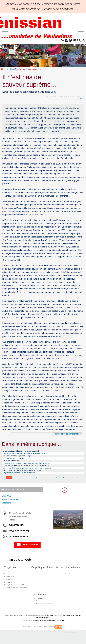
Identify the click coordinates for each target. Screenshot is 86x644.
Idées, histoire (55, 570)
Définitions (7, 505)
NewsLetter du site (11, 502)
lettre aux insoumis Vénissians (15, 459)
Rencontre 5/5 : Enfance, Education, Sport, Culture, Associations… (29, 467)
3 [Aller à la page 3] (23, 480)
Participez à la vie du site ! (73, 637)
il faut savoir (66, 620)
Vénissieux (39, 599)
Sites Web (7, 498)
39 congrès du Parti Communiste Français (17, 592)
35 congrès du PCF (9, 579)
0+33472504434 (17, 528)
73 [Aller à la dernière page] (77, 480)
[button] (61, 41)
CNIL (46, 620)
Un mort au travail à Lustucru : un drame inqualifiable (24, 452)
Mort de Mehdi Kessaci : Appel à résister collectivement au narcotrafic (30, 470)
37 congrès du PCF (9, 586)
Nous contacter (27, 547)
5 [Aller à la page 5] (36, 480)
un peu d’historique (19, 539)
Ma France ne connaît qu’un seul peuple (19, 457)
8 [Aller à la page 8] (56, 480)
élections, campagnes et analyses (44, 609)
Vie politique (10, 69)
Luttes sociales (37, 574)
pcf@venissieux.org (19, 533)
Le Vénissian (37, 605)
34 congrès (7, 577)
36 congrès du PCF (9, 582)
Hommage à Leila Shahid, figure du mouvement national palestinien (29, 465)
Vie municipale (38, 602)
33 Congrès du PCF (9, 574)
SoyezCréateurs (52, 625)
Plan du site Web (19, 562)
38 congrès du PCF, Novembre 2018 (15, 589)
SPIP (63, 625)
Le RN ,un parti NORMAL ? (14, 462)
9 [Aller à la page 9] (63, 480)
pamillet (81, 99)
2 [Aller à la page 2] (16, 480)
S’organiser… (10, 570)
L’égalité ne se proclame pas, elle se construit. (21, 475)
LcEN (52, 620)
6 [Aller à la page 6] (43, 480)
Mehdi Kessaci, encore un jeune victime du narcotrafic (24, 473)
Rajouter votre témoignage (67, 434)
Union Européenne (70, 577)
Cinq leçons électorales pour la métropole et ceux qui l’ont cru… (28, 454)
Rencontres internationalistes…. (74, 574)
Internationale (72, 570)
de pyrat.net (38, 625)
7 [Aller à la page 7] (50, 480)
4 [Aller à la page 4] (30, 480)
